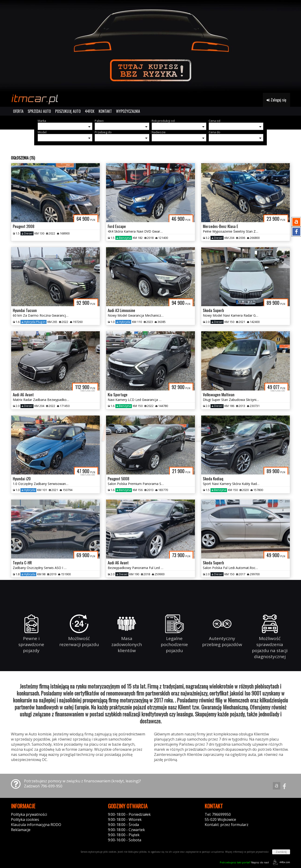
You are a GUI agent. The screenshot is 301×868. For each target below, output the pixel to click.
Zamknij (281, 852)
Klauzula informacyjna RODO (36, 825)
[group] (150, 46)
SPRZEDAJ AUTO (39, 111)
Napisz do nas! (244, 862)
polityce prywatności (258, 852)
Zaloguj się (276, 100)
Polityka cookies (25, 819)
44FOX (90, 111)
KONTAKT (105, 111)
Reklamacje (21, 830)
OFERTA (18, 111)
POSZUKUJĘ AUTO (68, 111)
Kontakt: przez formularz (227, 825)
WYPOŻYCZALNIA (128, 111)
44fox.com (281, 862)
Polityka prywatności (29, 814)
